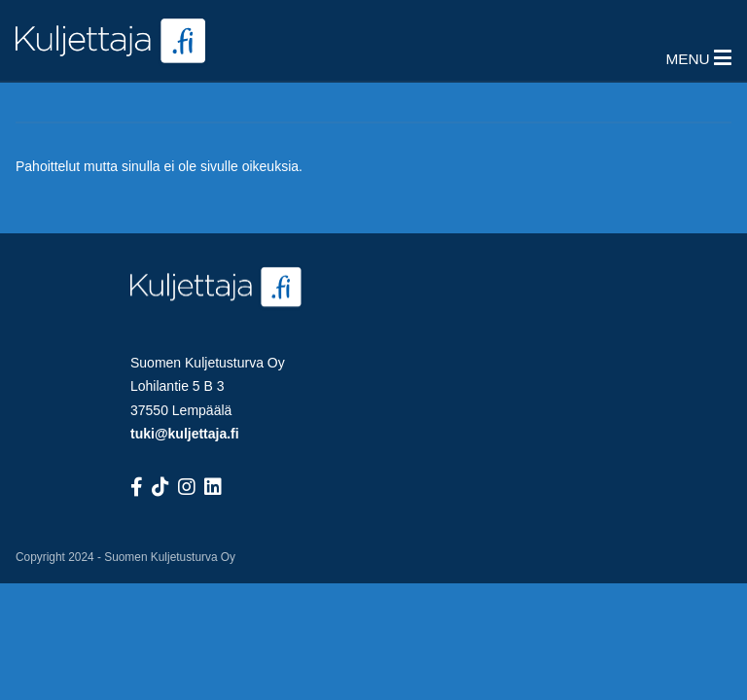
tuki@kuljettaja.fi (185, 434)
